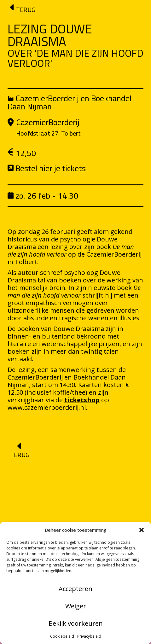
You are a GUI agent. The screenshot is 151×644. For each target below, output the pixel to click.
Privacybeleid (89, 636)
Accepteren (75, 589)
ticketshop (82, 400)
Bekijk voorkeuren (76, 623)
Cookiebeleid (62, 636)
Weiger (76, 606)
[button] (142, 530)
